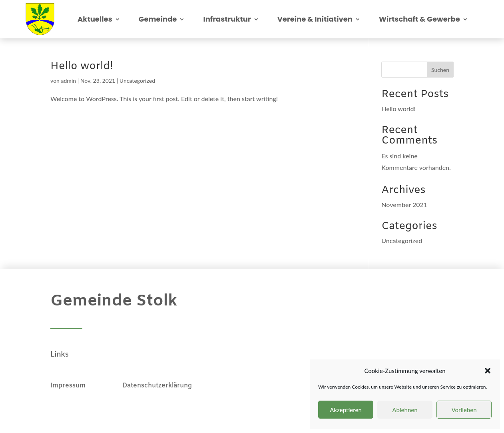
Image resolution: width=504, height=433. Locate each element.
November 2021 (404, 205)
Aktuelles (95, 19)
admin (69, 81)
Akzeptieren (346, 410)
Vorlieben (464, 410)
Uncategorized (137, 81)
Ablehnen (405, 410)
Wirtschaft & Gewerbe (419, 19)
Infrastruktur (227, 19)
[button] (488, 371)
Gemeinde (158, 19)
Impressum (86, 386)
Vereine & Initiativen (315, 19)
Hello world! (82, 67)
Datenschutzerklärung (157, 386)
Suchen (440, 70)
